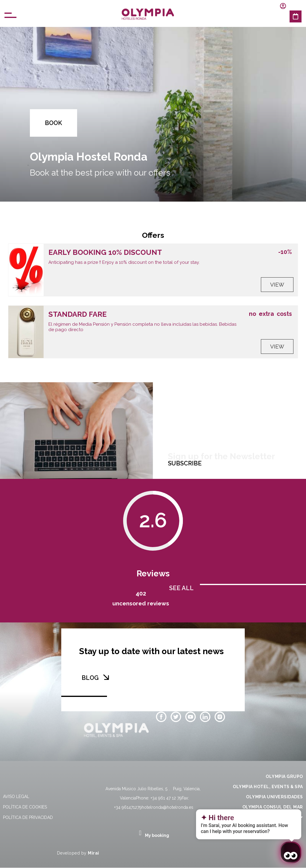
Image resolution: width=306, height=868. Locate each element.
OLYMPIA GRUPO (284, 776)
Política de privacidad (28, 817)
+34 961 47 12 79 (166, 798)
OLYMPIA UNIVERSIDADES (274, 797)
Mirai (94, 853)
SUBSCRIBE (185, 463)
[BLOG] (106, 677)
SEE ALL (181, 588)
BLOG (90, 678)
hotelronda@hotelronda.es (167, 807)
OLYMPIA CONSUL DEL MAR (273, 807)
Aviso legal (16, 797)
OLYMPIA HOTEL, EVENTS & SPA (268, 787)
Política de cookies (25, 807)
